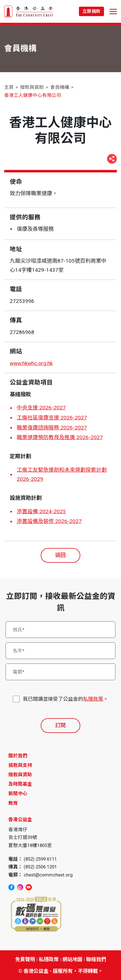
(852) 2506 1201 (40, 867)
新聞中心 (18, 793)
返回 (60, 555)
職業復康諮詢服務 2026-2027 (52, 428)
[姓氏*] (61, 630)
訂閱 (60, 725)
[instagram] (20, 887)
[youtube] (29, 887)
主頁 (9, 87)
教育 (13, 803)
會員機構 (60, 87)
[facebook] (11, 887)
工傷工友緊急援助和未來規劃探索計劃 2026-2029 (62, 474)
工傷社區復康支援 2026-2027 (52, 418)
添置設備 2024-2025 (41, 512)
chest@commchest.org (48, 875)
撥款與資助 (32, 87)
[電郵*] (61, 672)
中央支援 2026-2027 (41, 408)
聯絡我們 (96, 959)
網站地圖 (72, 959)
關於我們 (18, 756)
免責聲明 (25, 959)
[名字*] (61, 651)
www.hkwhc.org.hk (31, 363)
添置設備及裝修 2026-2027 (49, 521)
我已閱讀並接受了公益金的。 (66, 699)
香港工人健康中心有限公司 (33, 95)
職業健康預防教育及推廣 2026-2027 (60, 437)
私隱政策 (93, 699)
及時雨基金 (20, 784)
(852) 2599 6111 (40, 859)
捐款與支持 (20, 765)
